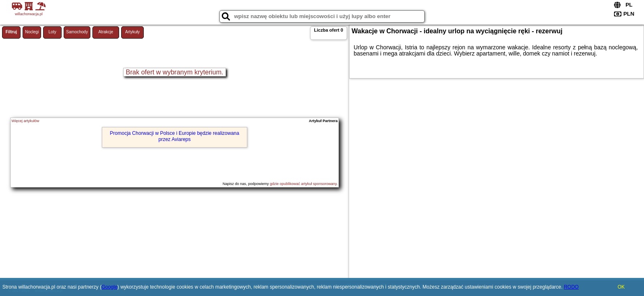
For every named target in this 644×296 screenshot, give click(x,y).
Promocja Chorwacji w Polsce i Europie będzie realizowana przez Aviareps (175, 136)
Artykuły (133, 32)
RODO (571, 287)
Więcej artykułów (25, 121)
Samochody (77, 32)
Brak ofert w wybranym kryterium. (174, 72)
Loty (52, 32)
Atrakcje (106, 32)
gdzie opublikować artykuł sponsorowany (303, 184)
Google (109, 287)
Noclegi (32, 32)
